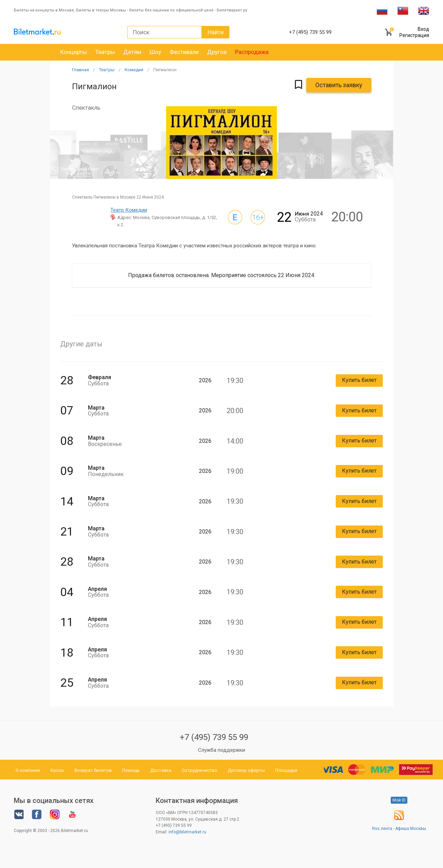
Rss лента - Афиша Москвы (399, 829)
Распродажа (252, 52)
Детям (132, 52)
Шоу (155, 52)
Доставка (161, 770)
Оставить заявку (339, 85)
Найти (216, 32)
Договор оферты (246, 770)
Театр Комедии (129, 210)
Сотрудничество (200, 770)
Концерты (74, 52)
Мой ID (399, 800)
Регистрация (414, 35)
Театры (105, 52)
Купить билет (359, 380)
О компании (28, 770)
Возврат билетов (93, 770)
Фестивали (184, 52)
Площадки (286, 770)
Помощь (131, 770)
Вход (423, 29)
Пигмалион (165, 70)
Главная (80, 70)
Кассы (57, 770)
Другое (217, 52)
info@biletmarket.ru (187, 832)
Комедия (134, 70)
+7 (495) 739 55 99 (214, 737)
